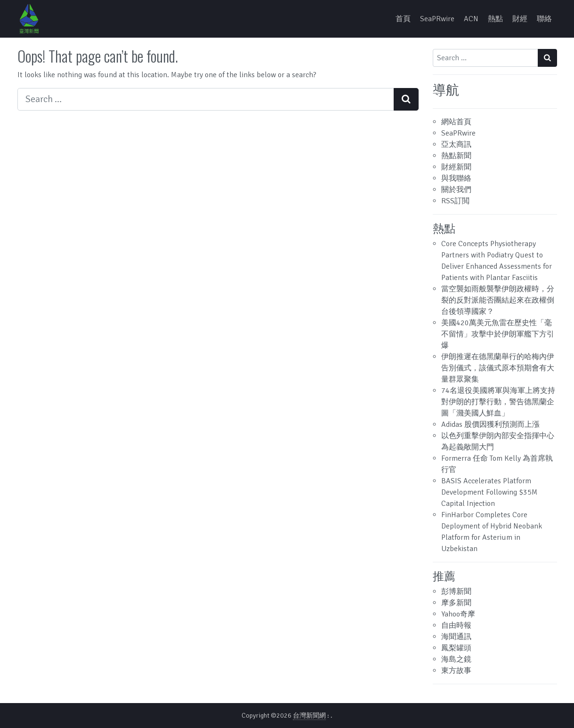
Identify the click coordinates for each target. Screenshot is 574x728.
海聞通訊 (456, 637)
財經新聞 (456, 167)
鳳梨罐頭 (456, 648)
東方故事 (456, 671)
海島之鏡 (456, 659)
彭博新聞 (456, 592)
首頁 (403, 19)
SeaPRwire (437, 19)
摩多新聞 (456, 603)
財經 (520, 19)
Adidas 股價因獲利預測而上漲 (490, 424)
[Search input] (206, 99)
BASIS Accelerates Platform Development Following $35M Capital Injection (489, 492)
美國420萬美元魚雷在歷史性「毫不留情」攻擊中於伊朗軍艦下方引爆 (498, 334)
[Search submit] (406, 99)
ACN (471, 19)
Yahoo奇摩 (458, 614)
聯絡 (544, 19)
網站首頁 (456, 122)
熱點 (495, 19)
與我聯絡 (456, 178)
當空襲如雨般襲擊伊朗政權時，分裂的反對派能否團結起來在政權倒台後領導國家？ (498, 300)
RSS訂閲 (455, 201)
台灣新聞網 (309, 716)
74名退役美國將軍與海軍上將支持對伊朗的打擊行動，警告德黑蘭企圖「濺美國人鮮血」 (498, 402)
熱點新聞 (456, 156)
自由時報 (456, 625)
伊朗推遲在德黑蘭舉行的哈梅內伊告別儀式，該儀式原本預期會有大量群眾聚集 (498, 368)
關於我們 (456, 190)
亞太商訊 (456, 144)
